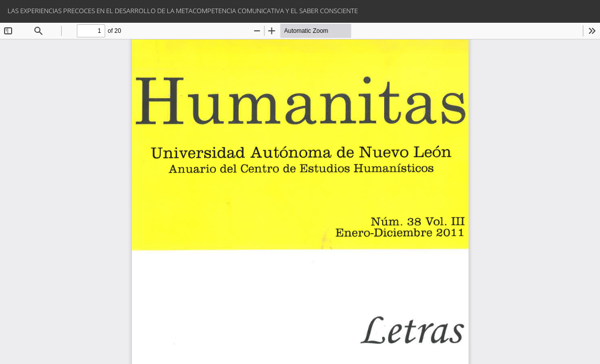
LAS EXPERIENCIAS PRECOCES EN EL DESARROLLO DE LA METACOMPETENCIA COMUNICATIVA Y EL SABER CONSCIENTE (183, 11)
